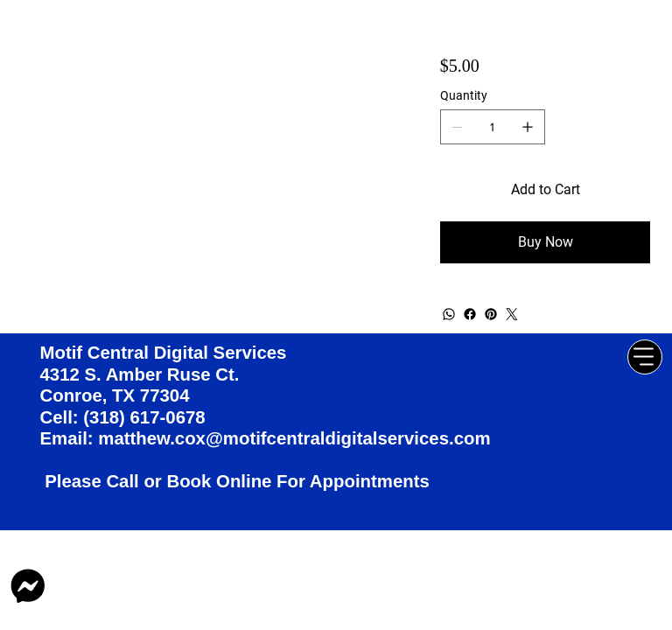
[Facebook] (470, 314)
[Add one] (528, 127)
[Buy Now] (545, 242)
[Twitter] (512, 314)
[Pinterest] (491, 314)
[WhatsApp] (449, 314)
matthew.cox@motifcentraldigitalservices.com (294, 438)
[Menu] (645, 357)
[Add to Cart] (545, 190)
